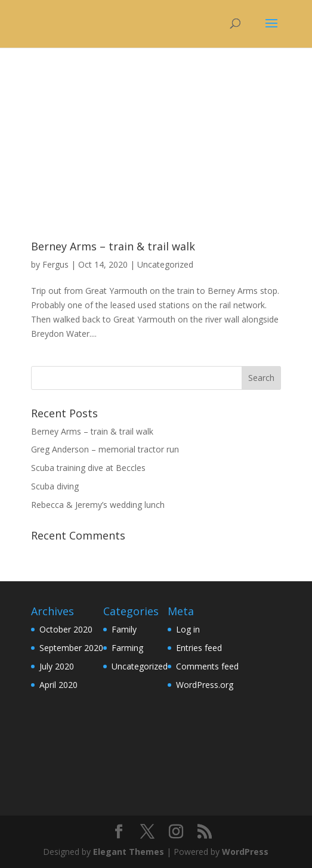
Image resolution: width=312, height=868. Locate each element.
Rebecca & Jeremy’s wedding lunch (98, 505)
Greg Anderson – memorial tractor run (105, 449)
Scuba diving (55, 486)
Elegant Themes (129, 852)
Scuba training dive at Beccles (88, 468)
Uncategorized (165, 264)
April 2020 (58, 685)
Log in (188, 629)
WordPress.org (205, 685)
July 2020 (57, 666)
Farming (127, 648)
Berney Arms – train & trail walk (113, 246)
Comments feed (207, 666)
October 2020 (66, 629)
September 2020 (71, 648)
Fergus (55, 264)
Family (124, 629)
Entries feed (199, 648)
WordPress (245, 852)
